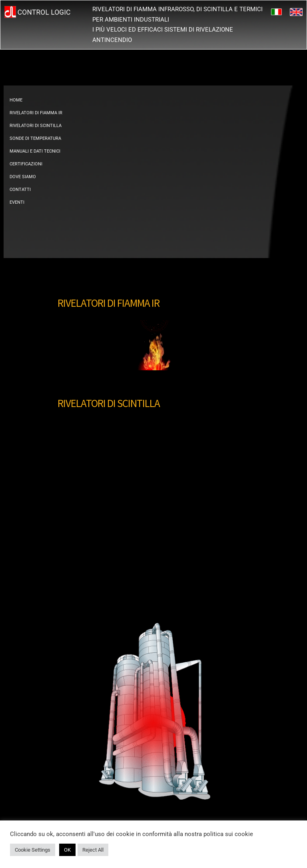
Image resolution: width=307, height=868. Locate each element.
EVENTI (17, 202)
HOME (16, 100)
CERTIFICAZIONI (26, 164)
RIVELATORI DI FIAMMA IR (36, 113)
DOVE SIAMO (23, 177)
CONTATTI (20, 190)
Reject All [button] (93, 850)
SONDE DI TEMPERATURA (35, 138)
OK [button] (67, 850)
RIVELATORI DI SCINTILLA (36, 126)
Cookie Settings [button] (33, 850)
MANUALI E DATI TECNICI (35, 151)
